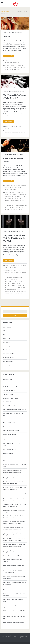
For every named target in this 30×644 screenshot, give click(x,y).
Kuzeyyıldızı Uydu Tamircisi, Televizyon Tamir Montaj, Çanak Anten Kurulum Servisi (14, 511)
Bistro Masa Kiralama (8, 453)
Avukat (8, 186)
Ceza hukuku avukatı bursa (15, 293)
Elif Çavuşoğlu (16, 208)
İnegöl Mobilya (7, 339)
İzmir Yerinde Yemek (8, 361)
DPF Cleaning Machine (9, 346)
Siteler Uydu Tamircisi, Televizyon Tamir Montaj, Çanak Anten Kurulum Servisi (13, 471)
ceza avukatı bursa (19, 291)
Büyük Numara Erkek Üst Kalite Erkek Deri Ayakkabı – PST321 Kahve (13, 572)
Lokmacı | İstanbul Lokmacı (10, 457)
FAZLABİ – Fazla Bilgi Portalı (15, 636)
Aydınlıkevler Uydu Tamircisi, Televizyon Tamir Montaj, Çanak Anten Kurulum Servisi (14, 551)
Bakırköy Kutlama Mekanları (10, 434)
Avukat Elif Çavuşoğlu (13, 272)
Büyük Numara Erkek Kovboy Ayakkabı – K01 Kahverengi (14, 566)
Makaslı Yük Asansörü (9, 419)
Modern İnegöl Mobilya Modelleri (11, 398)
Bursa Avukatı (16, 274)
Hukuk (15, 23)
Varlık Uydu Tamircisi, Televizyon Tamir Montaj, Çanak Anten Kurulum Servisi (15, 494)
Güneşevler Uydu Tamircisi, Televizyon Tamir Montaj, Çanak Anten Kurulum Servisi (14, 540)
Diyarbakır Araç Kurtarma (9, 461)
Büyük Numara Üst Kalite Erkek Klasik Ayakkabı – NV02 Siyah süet (15, 578)
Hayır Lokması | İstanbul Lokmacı (11, 430)
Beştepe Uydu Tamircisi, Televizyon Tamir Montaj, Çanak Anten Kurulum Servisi (13, 517)
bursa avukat (10, 66)
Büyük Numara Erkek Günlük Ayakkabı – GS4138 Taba (14, 589)
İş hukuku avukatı (18, 210)
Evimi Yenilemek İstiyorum (10, 449)
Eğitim (8, 61)
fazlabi (20, 32)
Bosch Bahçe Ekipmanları (9, 350)
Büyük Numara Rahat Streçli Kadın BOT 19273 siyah (14, 612)
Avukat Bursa (16, 270)
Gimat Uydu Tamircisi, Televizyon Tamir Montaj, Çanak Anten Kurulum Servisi (15, 488)
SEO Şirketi (6, 331)
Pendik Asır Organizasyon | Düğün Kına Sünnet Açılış (15, 466)
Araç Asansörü (7, 342)
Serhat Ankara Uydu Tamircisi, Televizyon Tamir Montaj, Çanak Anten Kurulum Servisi (15, 500)
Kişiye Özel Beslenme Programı (11, 406)
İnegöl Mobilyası (7, 327)
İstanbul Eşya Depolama (9, 357)
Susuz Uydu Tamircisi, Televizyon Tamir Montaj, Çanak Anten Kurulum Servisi (15, 505)
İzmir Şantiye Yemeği (8, 379)
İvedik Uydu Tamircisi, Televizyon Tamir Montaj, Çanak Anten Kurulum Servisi (15, 483)
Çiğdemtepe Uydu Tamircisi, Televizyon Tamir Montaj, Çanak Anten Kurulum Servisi (14, 534)
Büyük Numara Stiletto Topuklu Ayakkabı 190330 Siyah (15, 606)
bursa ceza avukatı (12, 200)
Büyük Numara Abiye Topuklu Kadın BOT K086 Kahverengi (15, 595)
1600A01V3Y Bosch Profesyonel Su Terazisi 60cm (14, 439)
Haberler (14, 126)
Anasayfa (5, 12)
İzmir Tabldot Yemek (8, 383)
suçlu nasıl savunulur (13, 295)
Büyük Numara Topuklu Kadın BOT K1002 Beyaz (13, 600)
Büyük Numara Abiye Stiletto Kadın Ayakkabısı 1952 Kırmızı (14, 623)
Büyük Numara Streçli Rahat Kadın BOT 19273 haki (14, 617)
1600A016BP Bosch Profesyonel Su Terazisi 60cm (14, 414)
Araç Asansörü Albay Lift (9, 391)
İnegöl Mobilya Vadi (8, 427)
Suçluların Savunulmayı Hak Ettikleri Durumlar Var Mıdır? (15, 222)
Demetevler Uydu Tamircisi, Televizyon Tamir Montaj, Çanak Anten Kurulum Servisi (14, 523)
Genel (13, 61)
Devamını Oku (9, 56)
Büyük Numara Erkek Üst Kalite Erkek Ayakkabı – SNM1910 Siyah (15, 583)
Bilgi (13, 186)
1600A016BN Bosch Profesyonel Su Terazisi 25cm (14, 445)
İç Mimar (5, 335)
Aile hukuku (10, 193)
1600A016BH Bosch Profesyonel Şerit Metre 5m (15, 410)
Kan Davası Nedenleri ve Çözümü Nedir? (15, 82)
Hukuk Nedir (16, 70)
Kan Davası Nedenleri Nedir (15, 133)
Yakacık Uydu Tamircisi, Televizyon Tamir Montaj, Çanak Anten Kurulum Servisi (13, 528)
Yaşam (7, 128)
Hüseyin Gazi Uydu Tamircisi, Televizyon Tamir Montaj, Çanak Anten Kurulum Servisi (15, 477)
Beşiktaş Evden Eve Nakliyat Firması (12, 387)
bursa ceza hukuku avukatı (15, 131)
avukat (14, 195)
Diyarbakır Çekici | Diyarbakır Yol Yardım (13, 556)
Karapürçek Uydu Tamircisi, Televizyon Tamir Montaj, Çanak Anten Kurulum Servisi (14, 545)
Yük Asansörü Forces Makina (10, 423)
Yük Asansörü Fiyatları (9, 354)
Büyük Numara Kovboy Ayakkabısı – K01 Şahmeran (13, 560)
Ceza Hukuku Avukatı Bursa (15, 145)
